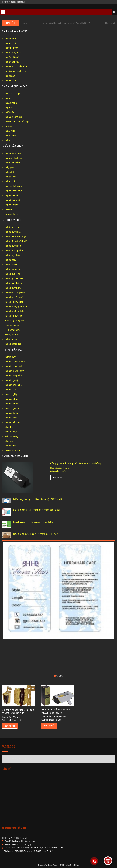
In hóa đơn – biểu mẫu (16, 66)
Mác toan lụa (11, 432)
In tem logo (10, 446)
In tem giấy (10, 357)
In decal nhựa (11, 399)
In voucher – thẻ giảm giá (17, 122)
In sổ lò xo (10, 76)
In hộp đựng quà (13, 246)
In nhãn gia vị (11, 380)
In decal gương (12, 408)
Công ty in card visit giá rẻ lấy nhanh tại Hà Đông (76, 463)
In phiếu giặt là (12, 205)
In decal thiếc (11, 413)
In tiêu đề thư (11, 48)
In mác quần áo (12, 422)
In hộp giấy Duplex (14, 278)
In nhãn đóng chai (13, 385)
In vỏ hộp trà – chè (14, 297)
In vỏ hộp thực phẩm (15, 292)
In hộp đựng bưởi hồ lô (16, 241)
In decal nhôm (12, 404)
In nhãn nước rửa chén (16, 362)
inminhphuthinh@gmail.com (24, 841)
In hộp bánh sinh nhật (15, 236)
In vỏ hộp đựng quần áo (16, 307)
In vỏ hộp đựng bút (14, 316)
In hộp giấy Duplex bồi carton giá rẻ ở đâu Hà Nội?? (70, 23)
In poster (9, 108)
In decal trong (11, 418)
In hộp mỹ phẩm (13, 255)
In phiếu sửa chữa (14, 191)
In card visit (10, 38)
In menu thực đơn (13, 153)
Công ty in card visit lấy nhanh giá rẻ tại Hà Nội (33, 522)
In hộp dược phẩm (14, 250)
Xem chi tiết (58, 478)
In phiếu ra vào (12, 195)
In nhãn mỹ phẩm (13, 376)
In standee (10, 126)
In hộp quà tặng (12, 274)
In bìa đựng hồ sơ (13, 52)
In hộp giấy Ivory (13, 288)
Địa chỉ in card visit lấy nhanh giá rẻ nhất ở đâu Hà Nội (36, 510)
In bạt (8, 140)
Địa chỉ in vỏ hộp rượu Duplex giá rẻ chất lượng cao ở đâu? (18, 711)
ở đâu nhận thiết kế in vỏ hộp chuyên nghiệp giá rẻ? (55, 711)
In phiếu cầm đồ (13, 200)
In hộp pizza (11, 339)
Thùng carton (11, 335)
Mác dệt (9, 427)
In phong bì (10, 43)
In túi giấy (10, 112)
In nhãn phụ (11, 390)
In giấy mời (10, 177)
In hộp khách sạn (13, 344)
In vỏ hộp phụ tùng (14, 302)
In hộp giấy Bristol (14, 283)
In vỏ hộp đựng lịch (14, 311)
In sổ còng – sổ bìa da (16, 71)
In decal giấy (11, 394)
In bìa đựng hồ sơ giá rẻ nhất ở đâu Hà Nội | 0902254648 (38, 499)
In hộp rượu (11, 260)
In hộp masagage (13, 269)
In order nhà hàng (13, 158)
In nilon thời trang (13, 186)
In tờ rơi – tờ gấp (13, 94)
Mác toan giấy (12, 436)
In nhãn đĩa (10, 80)
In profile (9, 98)
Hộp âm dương (12, 325)
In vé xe (9, 209)
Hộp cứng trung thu (14, 321)
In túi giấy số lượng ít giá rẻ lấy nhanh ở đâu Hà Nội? (36, 534)
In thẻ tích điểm (12, 163)
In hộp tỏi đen (11, 264)
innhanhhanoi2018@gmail (23, 845)
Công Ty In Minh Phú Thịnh (19, 759)
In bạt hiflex (10, 131)
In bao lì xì (10, 181)
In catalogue (11, 103)
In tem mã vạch (12, 450)
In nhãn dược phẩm (14, 366)
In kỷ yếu (9, 167)
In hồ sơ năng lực (13, 117)
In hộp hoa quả (12, 227)
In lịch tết (9, 172)
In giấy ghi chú (12, 57)
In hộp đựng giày (13, 232)
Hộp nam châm (12, 330)
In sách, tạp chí (12, 214)
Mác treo (9, 441)
